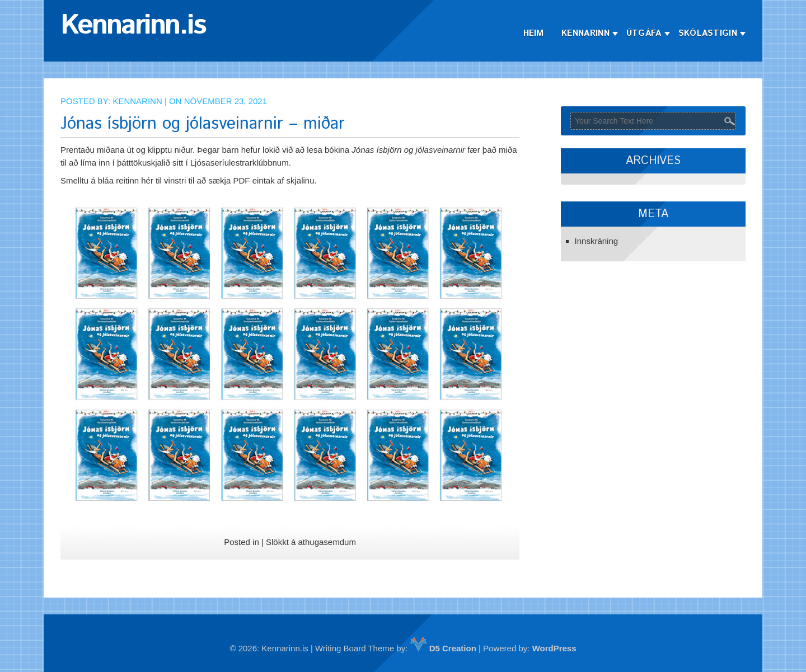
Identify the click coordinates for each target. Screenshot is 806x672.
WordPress (554, 648)
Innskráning (597, 241)
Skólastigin (708, 33)
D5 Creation (443, 648)
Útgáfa (644, 33)
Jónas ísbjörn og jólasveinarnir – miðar (203, 124)
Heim (534, 33)
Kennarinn (585, 33)
